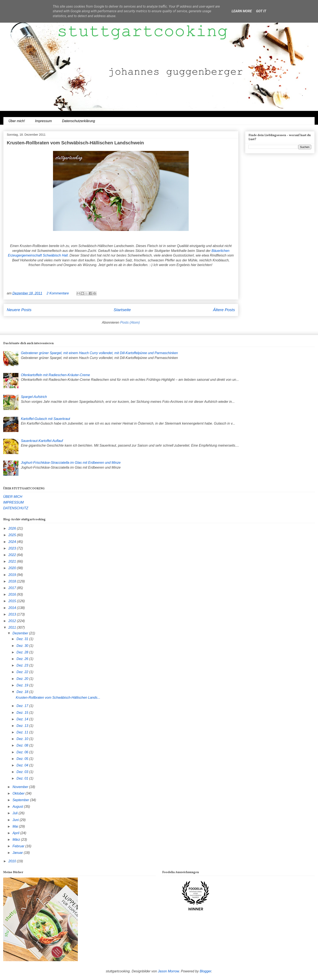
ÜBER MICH (13, 497)
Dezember (21, 633)
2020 (13, 568)
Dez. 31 (23, 639)
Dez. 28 (23, 652)
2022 (13, 555)
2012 (13, 621)
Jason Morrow (169, 971)
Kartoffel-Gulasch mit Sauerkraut (45, 419)
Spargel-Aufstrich (34, 397)
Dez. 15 (23, 713)
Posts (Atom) (130, 322)
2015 (13, 601)
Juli (15, 813)
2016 (13, 594)
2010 (13, 861)
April (16, 833)
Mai (16, 826)
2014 (13, 608)
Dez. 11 (23, 732)
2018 (13, 581)
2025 (13, 535)
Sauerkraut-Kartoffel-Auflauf (42, 441)
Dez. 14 (23, 719)
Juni (16, 820)
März (17, 840)
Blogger (206, 971)
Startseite (122, 310)
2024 (13, 542)
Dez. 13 (23, 726)
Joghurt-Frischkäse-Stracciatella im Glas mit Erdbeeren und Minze (71, 463)
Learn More (242, 11)
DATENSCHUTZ (16, 508)
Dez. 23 (23, 665)
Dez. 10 (23, 739)
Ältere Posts (224, 310)
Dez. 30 (23, 646)
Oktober (19, 793)
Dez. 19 (23, 685)
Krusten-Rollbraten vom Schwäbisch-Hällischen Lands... (58, 698)
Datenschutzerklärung (78, 121)
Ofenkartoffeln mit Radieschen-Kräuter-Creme (55, 375)
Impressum (43, 121)
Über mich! (17, 121)
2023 (13, 548)
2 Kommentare (58, 293)
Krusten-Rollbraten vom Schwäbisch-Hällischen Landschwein (75, 143)
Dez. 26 (23, 659)
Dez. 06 (23, 752)
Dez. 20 (23, 679)
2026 (13, 528)
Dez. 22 (23, 672)
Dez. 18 (23, 692)
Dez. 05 (23, 759)
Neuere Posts (19, 310)
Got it (261, 11)
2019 (13, 575)
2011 (13, 627)
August (18, 807)
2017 (13, 588)
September (21, 800)
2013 (13, 614)
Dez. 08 (23, 745)
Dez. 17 (23, 706)
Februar (19, 846)
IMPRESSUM (13, 502)
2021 (13, 561)
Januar (18, 853)
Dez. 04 (23, 765)
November (21, 787)
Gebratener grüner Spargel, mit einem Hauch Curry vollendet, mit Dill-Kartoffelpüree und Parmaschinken (99, 353)
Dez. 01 (23, 778)
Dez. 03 (23, 772)
